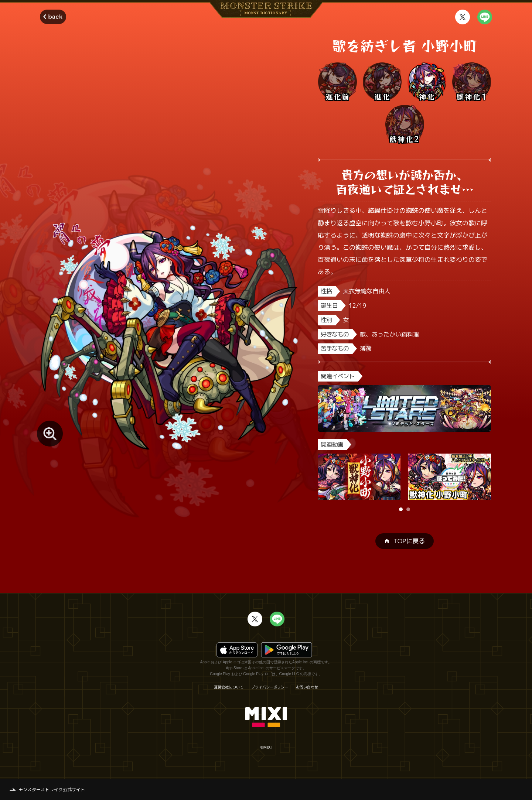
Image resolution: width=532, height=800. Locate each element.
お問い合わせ (307, 687)
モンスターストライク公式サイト (52, 789)
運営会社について (229, 687)
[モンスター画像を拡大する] (50, 434)
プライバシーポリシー (270, 687)
